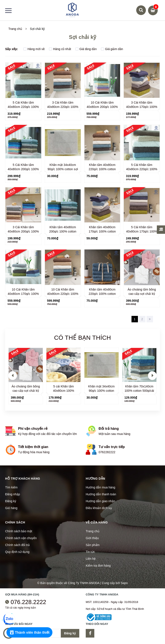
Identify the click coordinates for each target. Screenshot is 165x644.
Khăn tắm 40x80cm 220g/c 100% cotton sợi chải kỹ (102, 169)
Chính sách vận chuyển (21, 538)
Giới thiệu (92, 538)
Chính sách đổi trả (17, 545)
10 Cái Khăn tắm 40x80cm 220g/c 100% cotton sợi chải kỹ (63, 294)
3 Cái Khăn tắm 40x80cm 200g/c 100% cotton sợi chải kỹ (23, 231)
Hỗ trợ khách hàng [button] (23, 479)
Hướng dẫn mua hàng (100, 487)
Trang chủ (93, 531)
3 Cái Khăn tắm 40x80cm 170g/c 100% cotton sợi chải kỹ (142, 107)
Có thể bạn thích (83, 338)
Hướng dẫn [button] (95, 479)
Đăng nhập (13, 494)
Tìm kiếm (11, 487)
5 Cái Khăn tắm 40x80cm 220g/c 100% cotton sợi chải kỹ (23, 107)
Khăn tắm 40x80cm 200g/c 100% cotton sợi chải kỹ (63, 231)
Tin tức (90, 552)
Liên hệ (91, 559)
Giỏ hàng (11, 508)
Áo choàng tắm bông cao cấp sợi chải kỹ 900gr (142, 294)
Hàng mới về (34, 49)
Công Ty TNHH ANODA (84, 583)
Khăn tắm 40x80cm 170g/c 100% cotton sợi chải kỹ (102, 231)
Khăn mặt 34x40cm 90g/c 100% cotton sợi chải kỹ (63, 169)
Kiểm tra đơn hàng (98, 566)
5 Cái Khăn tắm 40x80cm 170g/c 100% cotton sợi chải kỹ (142, 231)
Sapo (124, 583)
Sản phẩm (93, 545)
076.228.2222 (28, 602)
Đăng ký (11, 501)
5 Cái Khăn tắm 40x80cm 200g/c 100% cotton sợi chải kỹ (23, 169)
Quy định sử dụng (17, 552)
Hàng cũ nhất (60, 49)
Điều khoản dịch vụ (99, 508)
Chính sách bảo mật (19, 531)
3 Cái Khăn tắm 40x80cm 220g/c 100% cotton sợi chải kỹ (63, 107)
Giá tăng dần (86, 49)
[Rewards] (30, 632)
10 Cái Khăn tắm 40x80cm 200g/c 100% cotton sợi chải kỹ (102, 107)
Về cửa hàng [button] (97, 522)
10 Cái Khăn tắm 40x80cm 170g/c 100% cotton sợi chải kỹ (23, 294)
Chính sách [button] (15, 522)
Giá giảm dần (112, 49)
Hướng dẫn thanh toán (101, 494)
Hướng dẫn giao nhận (100, 501)
